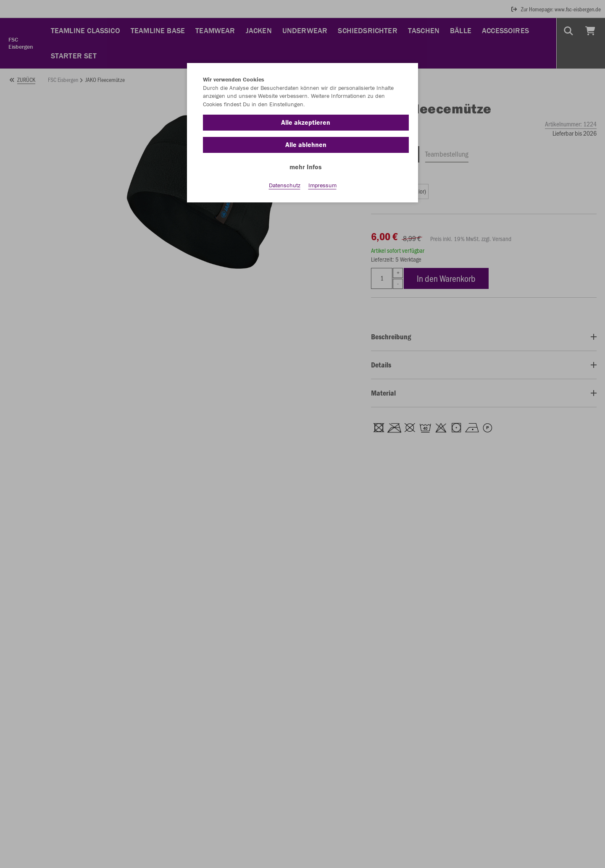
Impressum (322, 185)
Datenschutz (285, 185)
